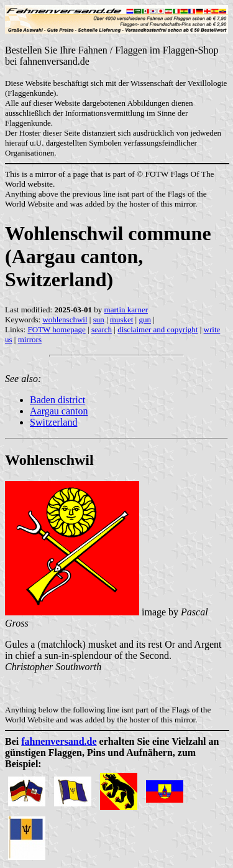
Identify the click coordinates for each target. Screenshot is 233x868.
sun (99, 320)
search (102, 329)
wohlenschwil (65, 320)
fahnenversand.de (59, 741)
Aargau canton (59, 411)
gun (145, 320)
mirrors (30, 339)
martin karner (126, 310)
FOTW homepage (56, 329)
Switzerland (53, 422)
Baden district (57, 400)
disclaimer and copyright (158, 329)
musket (122, 320)
